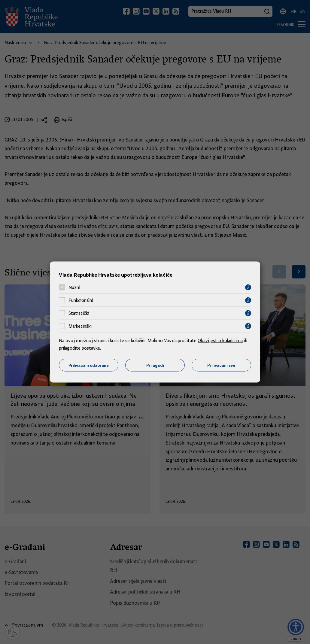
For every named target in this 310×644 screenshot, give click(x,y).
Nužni (74, 287)
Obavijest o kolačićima (220, 340)
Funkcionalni (81, 300)
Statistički (79, 313)
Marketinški (80, 326)
